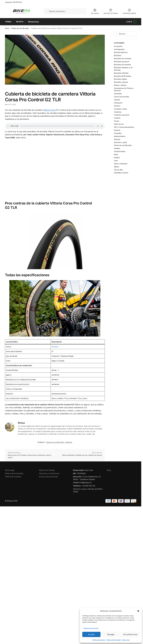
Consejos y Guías (120, 109)
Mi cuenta (95, 11)
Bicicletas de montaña (122, 65)
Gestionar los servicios (91, 628)
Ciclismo (117, 106)
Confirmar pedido (129, 11)
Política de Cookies (99, 640)
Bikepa (21, 423)
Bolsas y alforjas (120, 85)
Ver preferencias (130, 634)
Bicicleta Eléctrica (121, 52)
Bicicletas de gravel (121, 62)
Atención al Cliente (111, 11)
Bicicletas (118, 55)
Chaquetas (118, 103)
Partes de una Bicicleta (20, 28)
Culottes (117, 118)
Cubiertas (68, 442)
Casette (117, 100)
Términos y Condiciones (49, 473)
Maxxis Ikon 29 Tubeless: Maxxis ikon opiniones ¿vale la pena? (29, 456)
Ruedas (117, 158)
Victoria (55, 347)
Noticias (117, 139)
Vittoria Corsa (49, 110)
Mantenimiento (120, 136)
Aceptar (91, 634)
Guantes (117, 130)
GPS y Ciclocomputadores (124, 127)
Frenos (117, 121)
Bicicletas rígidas (120, 79)
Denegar (111, 634)
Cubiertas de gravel (122, 115)
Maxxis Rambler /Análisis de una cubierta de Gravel (82, 455)
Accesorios (118, 46)
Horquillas (118, 133)
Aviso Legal (126, 640)
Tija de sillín (118, 170)
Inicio (7, 28)
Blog (109, 470)
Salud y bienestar (121, 164)
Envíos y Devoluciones (48, 477)
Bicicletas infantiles (121, 73)
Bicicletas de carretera (123, 58)
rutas (116, 161)
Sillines (117, 167)
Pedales (117, 148)
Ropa (116, 154)
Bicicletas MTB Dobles (123, 76)
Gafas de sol (119, 124)
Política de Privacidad (114, 640)
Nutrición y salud (120, 142)
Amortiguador (119, 49)
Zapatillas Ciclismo (121, 173)
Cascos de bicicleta (121, 97)
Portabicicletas (120, 151)
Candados (118, 94)
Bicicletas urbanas (121, 82)
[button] (138, 611)
